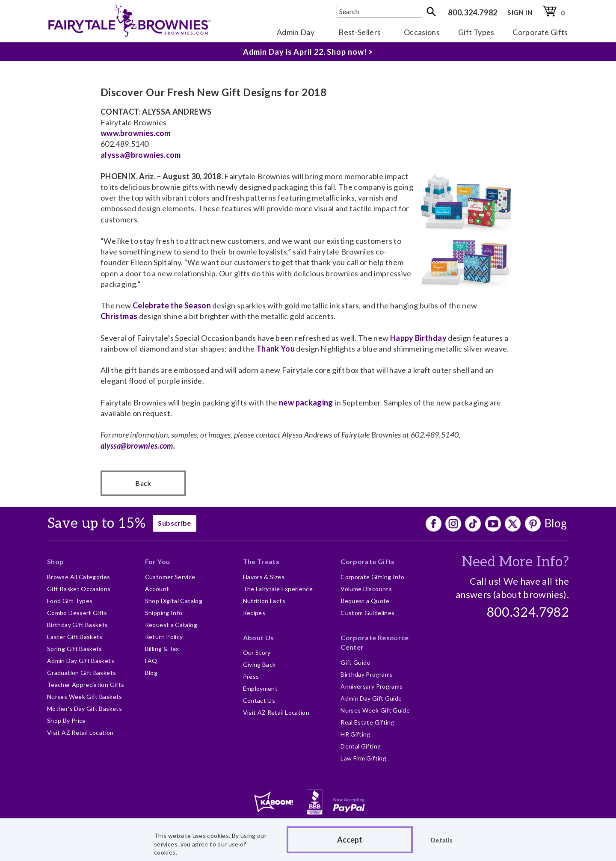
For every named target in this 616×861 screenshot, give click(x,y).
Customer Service (170, 577)
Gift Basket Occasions (79, 589)
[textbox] (379, 11)
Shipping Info (164, 613)
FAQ (151, 661)
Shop (55, 561)
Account (157, 589)
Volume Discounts (366, 589)
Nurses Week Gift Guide (375, 710)
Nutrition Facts (264, 601)
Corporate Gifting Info (372, 577)
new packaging (305, 402)
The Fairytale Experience (278, 589)
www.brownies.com (136, 133)
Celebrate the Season (172, 305)
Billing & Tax (162, 649)
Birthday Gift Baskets (78, 625)
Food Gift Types (70, 601)
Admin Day (296, 32)
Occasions (422, 32)
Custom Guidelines (367, 613)
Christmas (119, 316)
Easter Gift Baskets (75, 637)
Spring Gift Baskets (75, 649)
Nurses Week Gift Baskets (85, 697)
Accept (350, 840)
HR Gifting (355, 734)
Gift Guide (355, 662)
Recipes (254, 613)
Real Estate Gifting (367, 722)
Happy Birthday (418, 338)
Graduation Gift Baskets (81, 673)
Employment (261, 688)
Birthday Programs (367, 674)
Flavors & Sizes (264, 577)
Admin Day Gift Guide (371, 698)
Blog (556, 523)
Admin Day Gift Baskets (81, 661)
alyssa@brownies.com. (138, 446)
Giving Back (259, 664)
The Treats (261, 561)
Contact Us (259, 700)
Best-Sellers (360, 32)
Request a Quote (365, 601)
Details (442, 840)
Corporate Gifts (540, 32)
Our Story (257, 652)
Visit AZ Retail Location (80, 732)
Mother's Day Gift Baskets (84, 709)
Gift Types (476, 32)
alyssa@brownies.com (141, 155)
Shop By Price (67, 720)
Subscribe (174, 523)
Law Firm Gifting (363, 758)
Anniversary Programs (372, 686)
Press (251, 676)
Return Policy (164, 637)
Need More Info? (515, 562)
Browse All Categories (79, 577)
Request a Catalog (171, 625)
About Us (259, 638)
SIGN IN (520, 12)
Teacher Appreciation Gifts (86, 685)
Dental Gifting (361, 746)
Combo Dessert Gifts (77, 613)
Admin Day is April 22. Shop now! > (308, 52)
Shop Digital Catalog (174, 601)
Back (143, 483)
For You (158, 561)
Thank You (275, 349)
